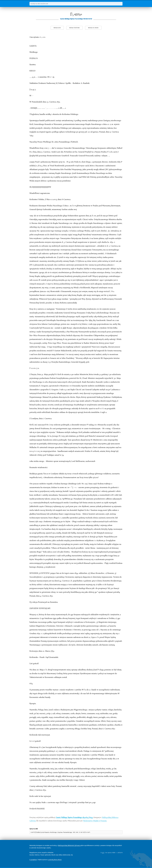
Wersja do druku (93, 28)
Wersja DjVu (57, 28)
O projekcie (33, 860)
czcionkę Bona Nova (55, 860)
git (103, 853)
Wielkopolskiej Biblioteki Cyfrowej (69, 845)
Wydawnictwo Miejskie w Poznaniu (95, 821)
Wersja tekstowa (74, 28)
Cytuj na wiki (34, 829)
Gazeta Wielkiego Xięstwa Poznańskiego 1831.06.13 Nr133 (74, 817)
